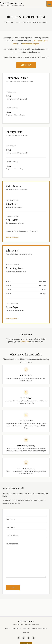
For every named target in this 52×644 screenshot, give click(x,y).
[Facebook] (19, 638)
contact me (25, 342)
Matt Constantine (26, 621)
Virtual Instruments (40, 628)
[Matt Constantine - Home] (12, 4)
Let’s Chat (26, 65)
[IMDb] (33, 638)
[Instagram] (24, 638)
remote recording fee (31, 44)
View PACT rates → (12, 237)
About (7, 628)
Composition (16, 628)
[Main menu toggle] (49, 4)
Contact (26, 633)
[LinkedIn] (28, 638)
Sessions (26, 628)
